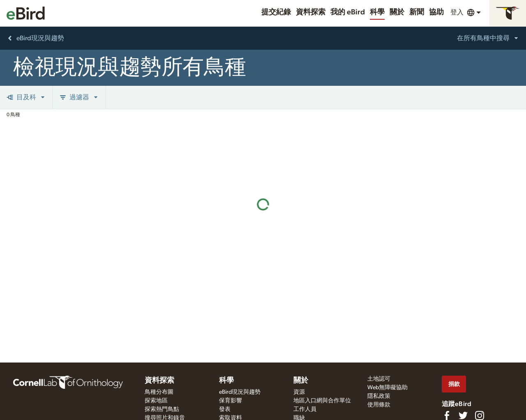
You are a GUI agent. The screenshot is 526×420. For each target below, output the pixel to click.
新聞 (417, 12)
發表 (225, 409)
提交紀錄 (276, 12)
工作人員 (305, 409)
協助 (436, 12)
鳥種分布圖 (159, 392)
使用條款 (379, 405)
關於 (397, 12)
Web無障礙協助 (388, 388)
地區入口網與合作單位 (322, 401)
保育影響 (231, 401)
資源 (299, 392)
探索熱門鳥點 (162, 409)
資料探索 (311, 12)
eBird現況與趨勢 (240, 392)
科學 (377, 12)
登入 (457, 12)
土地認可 (379, 379)
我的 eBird (348, 12)
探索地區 (156, 401)
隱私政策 (379, 396)
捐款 (454, 384)
